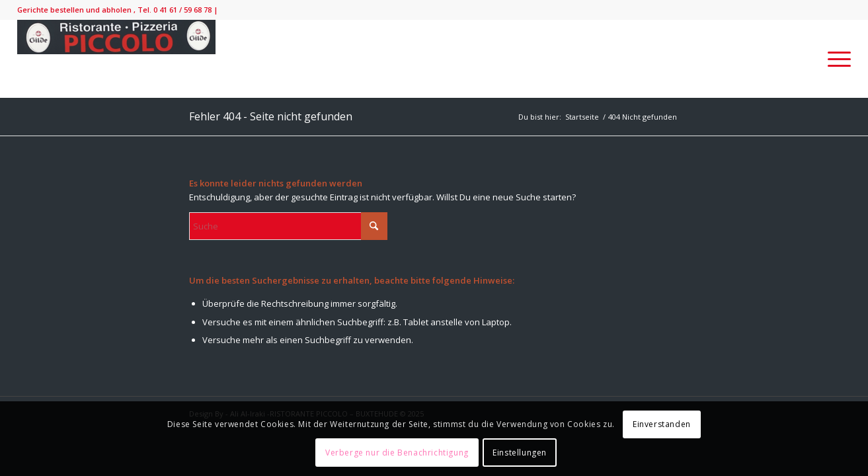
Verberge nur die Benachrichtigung (397, 453)
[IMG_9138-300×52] (116, 59)
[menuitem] (835, 59)
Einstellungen (520, 453)
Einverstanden (662, 424)
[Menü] (835, 59)
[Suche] (288, 226)
